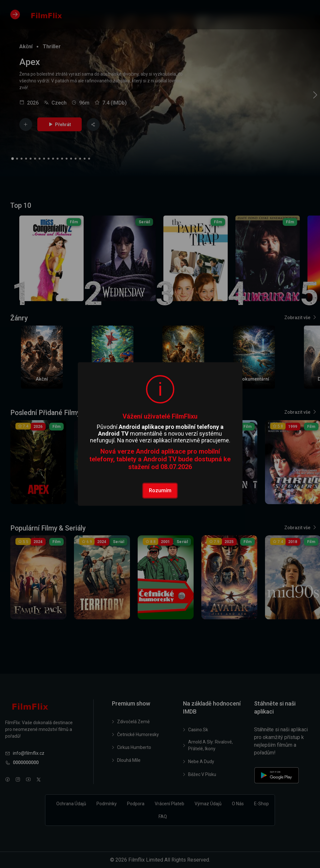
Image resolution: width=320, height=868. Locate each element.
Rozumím (160, 490)
